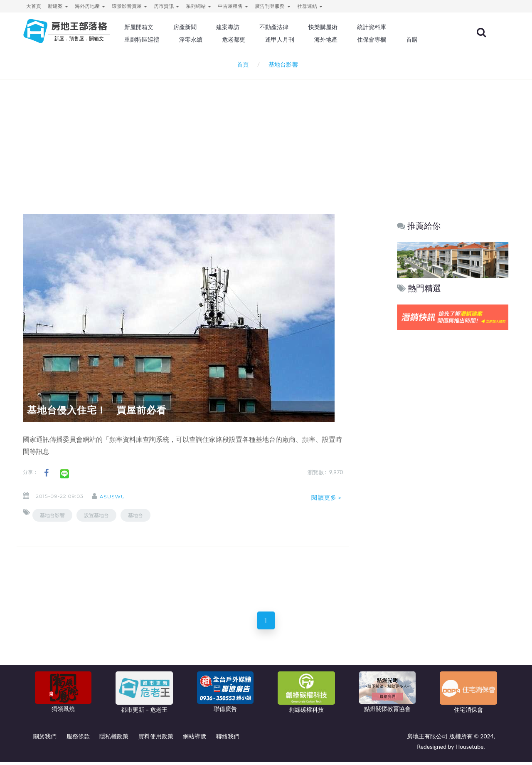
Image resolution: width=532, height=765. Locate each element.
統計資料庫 (388, 27)
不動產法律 (293, 27)
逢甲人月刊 (299, 40)
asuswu (118, 496)
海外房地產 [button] (90, 6)
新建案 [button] (58, 6)
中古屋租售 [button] (233, 6)
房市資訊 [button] (166, 6)
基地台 (135, 515)
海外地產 (343, 40)
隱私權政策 (114, 739)
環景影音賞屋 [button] (129, 6)
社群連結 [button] (310, 6)
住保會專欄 (388, 40)
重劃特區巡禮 (165, 40)
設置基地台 (96, 515)
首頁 (241, 64)
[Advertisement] (266, 136)
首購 (427, 40)
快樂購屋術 (340, 27)
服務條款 (78, 739)
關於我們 (45, 739)
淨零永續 (212, 40)
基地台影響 (52, 515)
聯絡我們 (228, 739)
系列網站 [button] (198, 6)
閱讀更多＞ (327, 498)
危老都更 (254, 40)
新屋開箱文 (162, 27)
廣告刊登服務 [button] (272, 6)
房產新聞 (206, 27)
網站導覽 (195, 739)
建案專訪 (248, 27)
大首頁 (34, 6)
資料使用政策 (156, 739)
